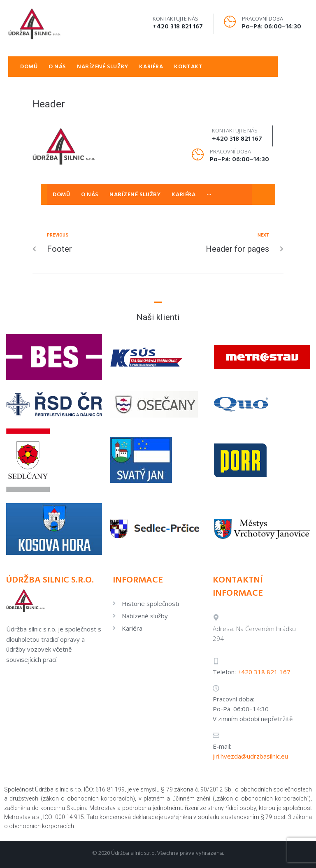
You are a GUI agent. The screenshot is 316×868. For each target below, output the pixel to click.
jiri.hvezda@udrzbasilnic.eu (250, 756)
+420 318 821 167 (178, 27)
